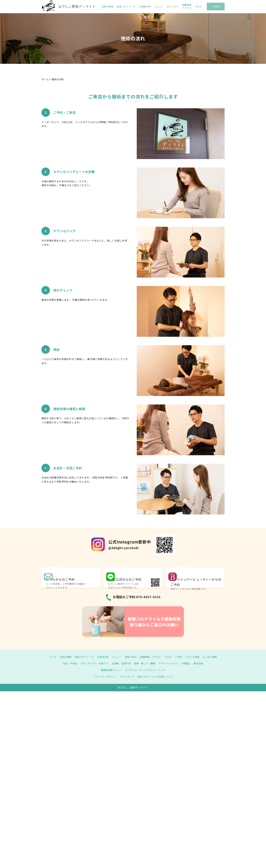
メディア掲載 (196, 657)
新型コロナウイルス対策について (156, 677)
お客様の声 (145, 7)
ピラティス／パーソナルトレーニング (146, 670)
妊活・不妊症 (66, 663)
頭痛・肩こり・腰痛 (146, 663)
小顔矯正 (189, 663)
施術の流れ (173, 7)
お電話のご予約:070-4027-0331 (137, 597)
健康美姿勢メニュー (110, 670)
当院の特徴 (107, 7)
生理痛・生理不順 (121, 663)
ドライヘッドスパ (170, 663)
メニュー (159, 7)
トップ (48, 657)
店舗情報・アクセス (152, 657)
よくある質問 (214, 657)
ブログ (198, 7)
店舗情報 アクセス (187, 6)
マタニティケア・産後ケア (92, 663)
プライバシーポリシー (103, 677)
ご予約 (216, 6)
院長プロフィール (126, 7)
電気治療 (202, 663)
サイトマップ (127, 677)
